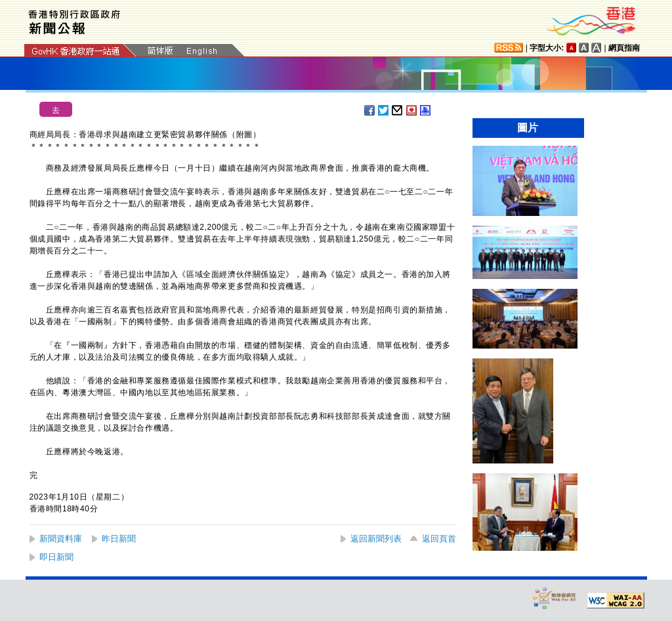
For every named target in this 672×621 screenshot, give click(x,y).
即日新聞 (56, 557)
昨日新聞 (119, 539)
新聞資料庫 (61, 539)
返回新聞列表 (376, 539)
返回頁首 (439, 539)
